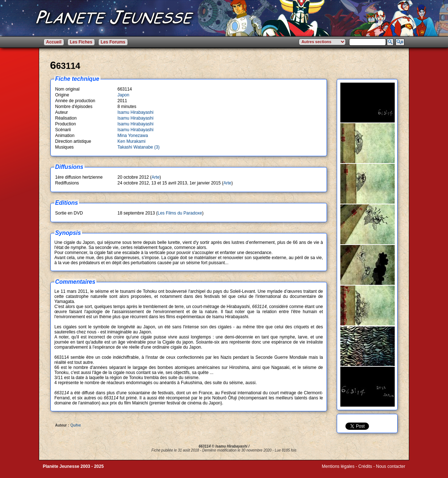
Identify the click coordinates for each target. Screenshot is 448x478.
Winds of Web (335, 471)
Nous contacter (391, 466)
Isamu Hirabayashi (135, 112)
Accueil (54, 42)
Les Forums (113, 42)
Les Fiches (81, 42)
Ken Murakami (131, 141)
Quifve (76, 425)
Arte (155, 177)
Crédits (365, 466)
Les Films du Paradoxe (180, 213)
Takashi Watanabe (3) (138, 147)
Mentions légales (338, 466)
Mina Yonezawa (133, 136)
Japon (123, 95)
